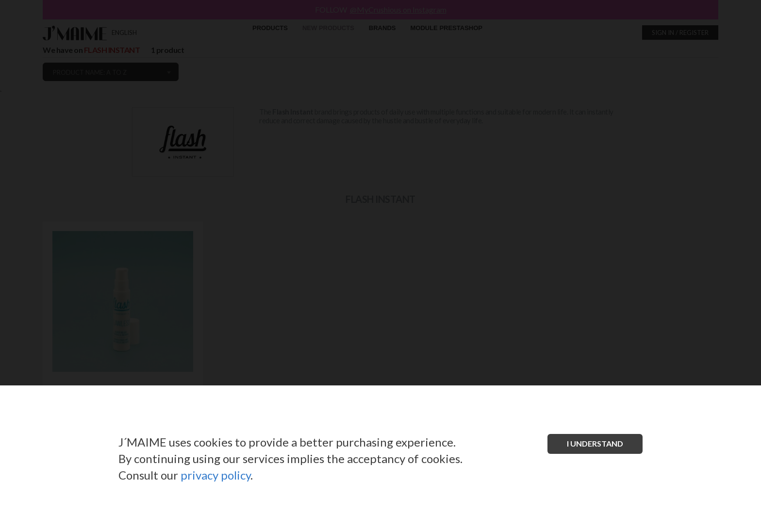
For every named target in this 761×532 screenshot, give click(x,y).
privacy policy (215, 475)
